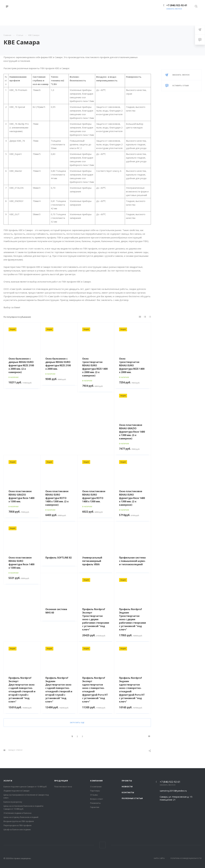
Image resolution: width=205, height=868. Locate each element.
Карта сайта (159, 858)
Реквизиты (95, 803)
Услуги (8, 781)
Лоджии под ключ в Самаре (17, 791)
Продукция (61, 781)
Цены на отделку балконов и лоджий (21, 817)
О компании (96, 787)
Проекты (127, 781)
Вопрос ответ (97, 799)
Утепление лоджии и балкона (17, 813)
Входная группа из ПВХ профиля (19, 821)
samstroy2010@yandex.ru (173, 791)
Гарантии (95, 807)
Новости (127, 787)
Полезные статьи (132, 798)
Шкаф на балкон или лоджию (17, 829)
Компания (96, 781)
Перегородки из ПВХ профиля (17, 825)
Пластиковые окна (63, 787)
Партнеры (95, 791)
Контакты (128, 792)
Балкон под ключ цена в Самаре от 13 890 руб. (25, 787)
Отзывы (94, 795)
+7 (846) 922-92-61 (170, 782)
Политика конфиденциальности (186, 858)
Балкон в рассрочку (13, 802)
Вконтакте (102, 845)
